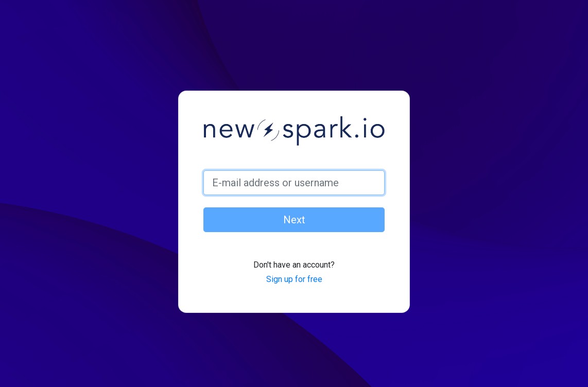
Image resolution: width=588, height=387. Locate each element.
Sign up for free (294, 279)
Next (294, 220)
